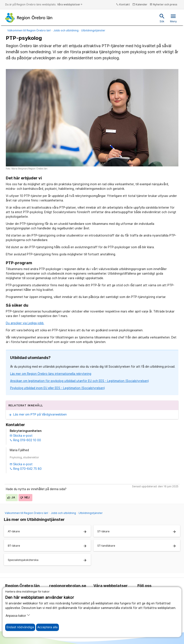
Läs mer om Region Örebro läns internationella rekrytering (51, 374)
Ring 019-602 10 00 (25, 440)
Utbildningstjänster (93, 30)
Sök (162, 18)
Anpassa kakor (18, 615)
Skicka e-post (21, 436)
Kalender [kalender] (140, 4)
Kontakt (123, 4)
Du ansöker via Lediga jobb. (25, 323)
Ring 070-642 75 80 (26, 469)
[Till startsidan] (29, 18)
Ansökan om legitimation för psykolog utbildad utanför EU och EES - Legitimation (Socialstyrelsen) (79, 381)
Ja (11, 497)
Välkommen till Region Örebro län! (29, 30)
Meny (173, 18)
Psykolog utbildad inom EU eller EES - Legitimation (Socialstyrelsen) (57, 388)
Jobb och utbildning (66, 30)
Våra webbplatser (70, 4)
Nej (25, 497)
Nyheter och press (164, 4)
